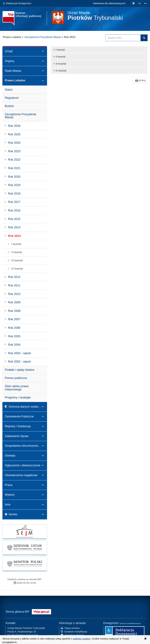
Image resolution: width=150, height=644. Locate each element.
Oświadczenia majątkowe (21, 475)
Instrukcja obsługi (72, 635)
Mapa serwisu (70, 628)
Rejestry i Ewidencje (18, 426)
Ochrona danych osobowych (25, 407)
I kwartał (59, 50)
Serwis (11, 514)
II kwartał (59, 57)
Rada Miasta (13, 71)
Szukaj (144, 38)
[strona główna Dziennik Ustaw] (25, 548)
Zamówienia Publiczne (19, 416)
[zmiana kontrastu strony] (133, 3)
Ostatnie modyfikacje (74, 631)
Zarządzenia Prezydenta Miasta (43, 37)
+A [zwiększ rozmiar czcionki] (139, 3)
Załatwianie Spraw (17, 436)
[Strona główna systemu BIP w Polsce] (41, 611)
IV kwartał (60, 71)
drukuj (140, 80)
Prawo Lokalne (15, 80)
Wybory (10, 495)
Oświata (10, 456)
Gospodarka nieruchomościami (25, 446)
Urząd (9, 51)
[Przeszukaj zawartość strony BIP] (123, 38)
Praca (9, 485)
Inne (8, 504)
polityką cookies (82, 639)
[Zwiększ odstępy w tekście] (145, 3)
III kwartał (59, 64)
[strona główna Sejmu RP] (25, 532)
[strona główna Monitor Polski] (25, 564)
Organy (10, 61)
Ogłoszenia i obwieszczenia (23, 465)
